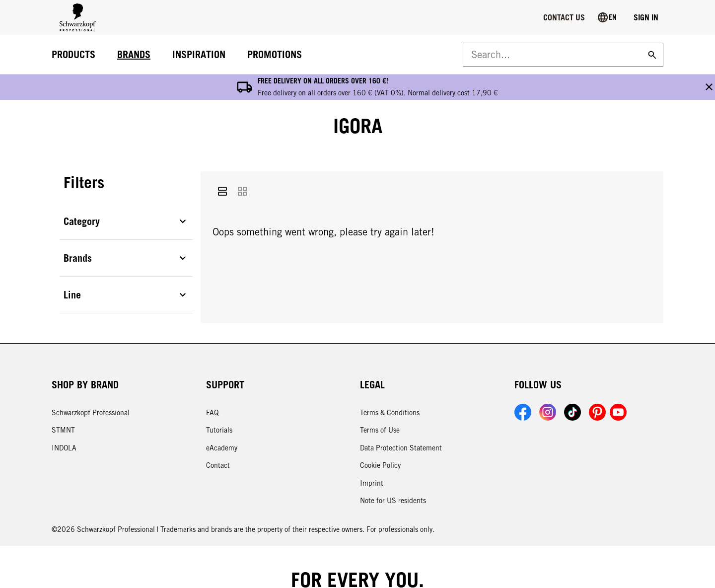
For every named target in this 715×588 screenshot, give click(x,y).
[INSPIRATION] (199, 55)
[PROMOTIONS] (275, 55)
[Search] (651, 55)
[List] (222, 166)
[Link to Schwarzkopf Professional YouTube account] (618, 387)
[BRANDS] (134, 55)
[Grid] (242, 166)
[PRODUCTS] (73, 55)
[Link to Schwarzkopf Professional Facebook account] (523, 387)
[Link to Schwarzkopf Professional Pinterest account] (597, 387)
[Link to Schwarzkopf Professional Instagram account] (548, 387)
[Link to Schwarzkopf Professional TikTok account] (572, 387)
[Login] (646, 17)
